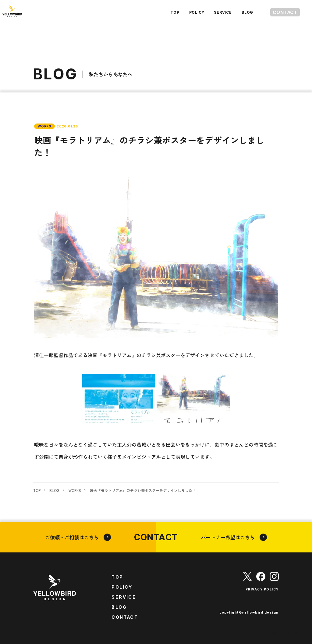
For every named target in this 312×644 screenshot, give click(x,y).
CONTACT (279, 12)
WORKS (44, 126)
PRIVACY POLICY (262, 589)
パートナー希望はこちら (234, 537)
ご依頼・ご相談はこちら (78, 537)
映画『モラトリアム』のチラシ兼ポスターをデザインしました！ (143, 490)
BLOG (236, 12)
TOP (163, 12)
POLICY (185, 12)
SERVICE (212, 12)
